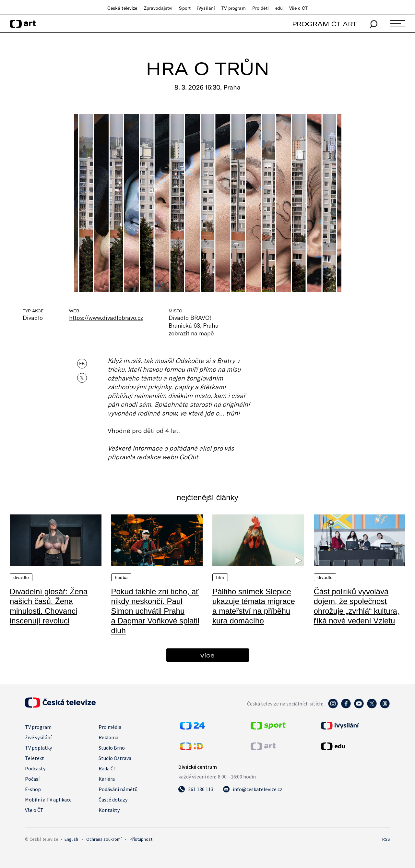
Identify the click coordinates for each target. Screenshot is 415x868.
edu (279, 8)
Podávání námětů (118, 789)
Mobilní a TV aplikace (48, 800)
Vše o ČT (298, 8)
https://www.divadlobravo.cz (106, 318)
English (71, 839)
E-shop (33, 789)
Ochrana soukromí (104, 839)
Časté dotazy (113, 800)
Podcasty (35, 768)
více (207, 655)
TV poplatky (38, 748)
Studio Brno (112, 748)
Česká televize (122, 8)
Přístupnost (141, 839)
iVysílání (206, 8)
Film (220, 577)
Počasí (32, 779)
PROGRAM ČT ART (324, 24)
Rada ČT (108, 768)
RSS (386, 839)
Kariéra (107, 779)
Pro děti (261, 8)
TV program (233, 8)
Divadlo (21, 577)
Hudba (121, 577)
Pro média (110, 727)
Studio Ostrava (115, 758)
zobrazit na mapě (191, 333)
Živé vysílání (38, 737)
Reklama (108, 737)
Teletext (35, 758)
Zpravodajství (158, 8)
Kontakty (109, 810)
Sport (185, 8)
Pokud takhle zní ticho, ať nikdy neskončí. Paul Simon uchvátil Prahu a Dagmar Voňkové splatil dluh (155, 611)
